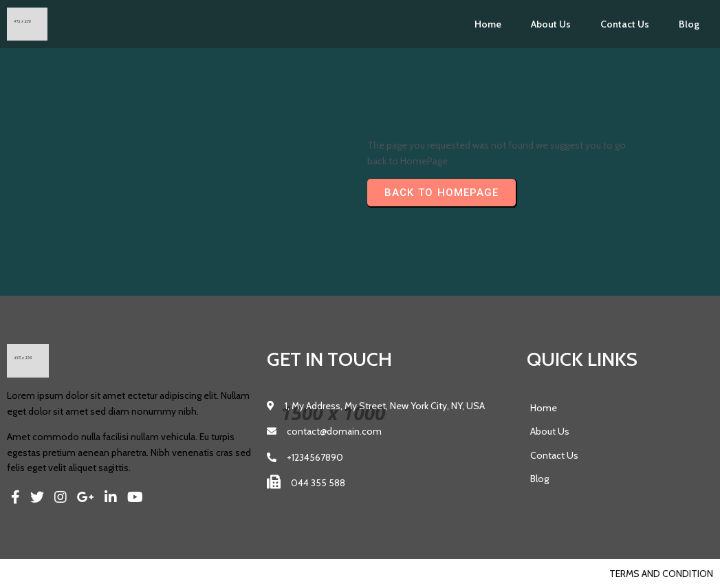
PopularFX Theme (108, 574)
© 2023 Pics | (36, 574)
